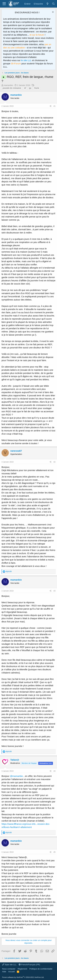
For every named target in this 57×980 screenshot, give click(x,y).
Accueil (12, 972)
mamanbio (8, 85)
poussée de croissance (12, 88)
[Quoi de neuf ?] (47, 4)
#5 (54, 852)
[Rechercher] (53, 4)
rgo (30, 88)
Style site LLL (9, 965)
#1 (54, 106)
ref (25, 88)
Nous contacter (9, 969)
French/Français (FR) (29, 965)
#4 (54, 771)
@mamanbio (16, 776)
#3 (54, 591)
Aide (4, 972)
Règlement (22, 969)
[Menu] (4, 4)
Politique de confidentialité (41, 969)
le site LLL (26, 60)
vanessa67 (16, 451)
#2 (54, 462)
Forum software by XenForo (23, 977)
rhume (37, 88)
